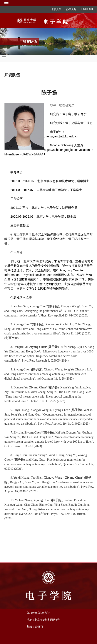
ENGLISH (87, 9)
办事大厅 (71, 9)
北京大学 (56, 9)
